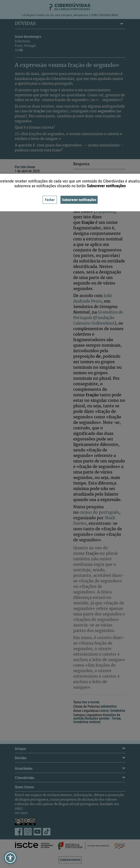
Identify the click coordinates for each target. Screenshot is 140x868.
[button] (10, 858)
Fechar (50, 200)
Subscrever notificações (79, 200)
